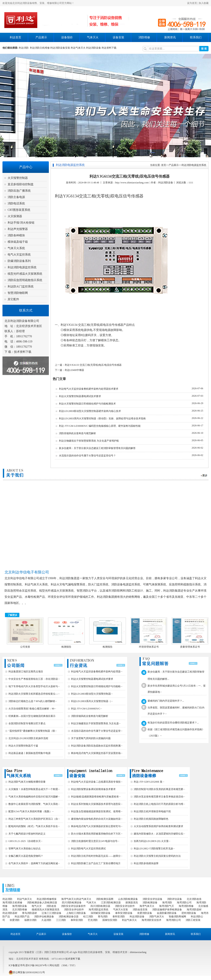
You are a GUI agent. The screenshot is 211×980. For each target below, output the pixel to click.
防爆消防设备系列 (19, 261)
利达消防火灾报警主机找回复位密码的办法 (157, 856)
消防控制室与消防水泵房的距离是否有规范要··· (159, 789)
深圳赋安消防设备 (101, 913)
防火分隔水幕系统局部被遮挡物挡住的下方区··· (97, 834)
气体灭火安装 (121, 910)
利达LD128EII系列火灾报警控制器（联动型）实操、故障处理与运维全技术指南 (102, 418)
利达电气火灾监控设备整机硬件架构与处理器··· (97, 672)
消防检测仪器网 (105, 899)
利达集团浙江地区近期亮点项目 (26, 672)
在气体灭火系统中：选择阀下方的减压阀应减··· (34, 863)
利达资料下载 (109, 48)
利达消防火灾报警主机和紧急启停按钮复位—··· (34, 694)
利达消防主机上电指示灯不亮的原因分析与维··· (159, 804)
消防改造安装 (140, 910)
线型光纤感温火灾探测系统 (25, 274)
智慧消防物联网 (18, 293)
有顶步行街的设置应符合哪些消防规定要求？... (173, 723)
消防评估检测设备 (44, 917)
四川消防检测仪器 (100, 906)
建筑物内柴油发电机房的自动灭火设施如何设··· (97, 819)
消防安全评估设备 (152, 899)
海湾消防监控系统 (98, 910)
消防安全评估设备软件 (73, 906)
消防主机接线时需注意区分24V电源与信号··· (95, 841)
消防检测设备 (150, 903)
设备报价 (67, 37)
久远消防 (46, 920)
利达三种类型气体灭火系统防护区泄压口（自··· (34, 819)
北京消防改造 (194, 899)
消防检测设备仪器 (69, 917)
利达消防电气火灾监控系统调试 (88, 849)
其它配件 (13, 299)
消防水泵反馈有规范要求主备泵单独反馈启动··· (159, 797)
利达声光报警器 (18, 229)
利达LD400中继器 (74, 370)
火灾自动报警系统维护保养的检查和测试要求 (158, 826)
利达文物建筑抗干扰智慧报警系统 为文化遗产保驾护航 (89, 441)
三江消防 (61, 920)
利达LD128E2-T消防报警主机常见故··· (154, 849)
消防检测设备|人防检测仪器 (42, 903)
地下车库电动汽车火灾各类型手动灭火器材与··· (34, 686)
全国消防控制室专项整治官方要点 (27, 723)
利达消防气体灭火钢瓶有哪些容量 (27, 782)
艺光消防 (93, 920)
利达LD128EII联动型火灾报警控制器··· (92, 694)
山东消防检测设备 (128, 899)
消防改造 (51, 906)
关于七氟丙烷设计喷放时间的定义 (27, 834)
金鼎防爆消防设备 (167, 913)
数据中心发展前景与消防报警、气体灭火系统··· (34, 804)
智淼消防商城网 (177, 917)
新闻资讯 (170, 37)
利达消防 (24, 48)
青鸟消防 (103, 917)
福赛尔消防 (30, 920)
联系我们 (196, 37)
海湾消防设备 (20, 906)
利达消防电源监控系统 (22, 267)
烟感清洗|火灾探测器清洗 (46, 910)
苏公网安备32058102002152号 (27, 972)
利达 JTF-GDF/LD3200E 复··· (149, 782)
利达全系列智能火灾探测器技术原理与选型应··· (97, 804)
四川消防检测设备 (72, 903)
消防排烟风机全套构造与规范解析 (77, 433)
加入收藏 (204, 3)
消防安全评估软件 (125, 906)
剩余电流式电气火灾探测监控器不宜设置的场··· (97, 753)
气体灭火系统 (16, 248)
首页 (164, 165)
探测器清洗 (132, 903)
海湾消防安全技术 (151, 920)
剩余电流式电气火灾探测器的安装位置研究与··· (97, 826)
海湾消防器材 (194, 910)
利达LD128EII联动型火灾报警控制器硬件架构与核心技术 (90, 411)
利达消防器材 (10, 913)
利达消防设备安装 (60, 48)
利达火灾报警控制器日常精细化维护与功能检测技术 (87, 404)
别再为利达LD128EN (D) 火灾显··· (152, 841)
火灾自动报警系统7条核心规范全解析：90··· (32, 709)
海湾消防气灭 (166, 906)
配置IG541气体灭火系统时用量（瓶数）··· (31, 811)
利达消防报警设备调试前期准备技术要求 (93, 789)
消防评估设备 (175, 899)
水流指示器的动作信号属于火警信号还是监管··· (97, 731)
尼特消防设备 (189, 913)
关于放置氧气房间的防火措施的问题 (91, 738)
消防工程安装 (193, 920)
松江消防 (88, 917)
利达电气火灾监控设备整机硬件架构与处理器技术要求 (89, 389)
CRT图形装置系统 (19, 210)
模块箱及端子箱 (18, 242)
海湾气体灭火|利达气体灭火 (76, 899)
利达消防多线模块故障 (146, 863)
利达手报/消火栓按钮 (21, 223)
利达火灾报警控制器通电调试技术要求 (80, 396)
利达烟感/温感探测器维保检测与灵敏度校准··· (96, 797)
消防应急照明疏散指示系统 (25, 280)
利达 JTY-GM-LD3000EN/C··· (87, 709)
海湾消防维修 (186, 906)
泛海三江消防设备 (52, 913)
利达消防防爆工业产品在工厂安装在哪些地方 (96, 863)
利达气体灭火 (78, 48)
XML (65, 965)
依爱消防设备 (145, 913)
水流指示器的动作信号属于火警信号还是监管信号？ (87, 456)
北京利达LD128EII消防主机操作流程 (28, 738)
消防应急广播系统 (19, 191)
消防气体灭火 (157, 917)
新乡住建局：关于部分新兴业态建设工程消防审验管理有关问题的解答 (97, 448)
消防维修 (144, 37)
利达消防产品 (22, 917)
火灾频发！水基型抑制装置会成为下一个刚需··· (34, 789)
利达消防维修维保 (47, 899)
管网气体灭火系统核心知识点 (25, 849)
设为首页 (192, 3)
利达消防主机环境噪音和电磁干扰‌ (152, 811)
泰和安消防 (119, 917)
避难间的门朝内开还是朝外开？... (166, 701)
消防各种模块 (16, 235)
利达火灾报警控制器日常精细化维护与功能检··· (97, 686)
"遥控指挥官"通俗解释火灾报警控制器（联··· (33, 731)
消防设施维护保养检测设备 (167, 910)
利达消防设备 (94, 48)
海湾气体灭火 (147, 906)
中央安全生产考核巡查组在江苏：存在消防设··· (34, 679)
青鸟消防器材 (29, 913)
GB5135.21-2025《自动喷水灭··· (25, 841)
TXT (72, 965)
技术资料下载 (23, 352)
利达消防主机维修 (40, 48)
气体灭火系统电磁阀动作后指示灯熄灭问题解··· (34, 797)
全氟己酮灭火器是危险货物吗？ (26, 856)
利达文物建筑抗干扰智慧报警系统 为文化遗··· (96, 723)
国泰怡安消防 (110, 920)
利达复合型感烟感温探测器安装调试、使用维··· (97, 811)
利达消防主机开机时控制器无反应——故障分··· (97, 856)
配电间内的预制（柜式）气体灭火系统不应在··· (34, 826)
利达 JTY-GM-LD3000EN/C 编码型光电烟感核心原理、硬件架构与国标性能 (100, 426)
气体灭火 (93, 37)
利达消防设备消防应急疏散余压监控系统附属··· (97, 746)
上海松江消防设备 (76, 913)
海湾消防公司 (184, 903)
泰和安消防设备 (124, 913)
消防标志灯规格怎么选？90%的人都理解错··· (33, 701)
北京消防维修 (20, 910)
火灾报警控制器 (18, 178)
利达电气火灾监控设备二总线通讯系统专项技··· (97, 782)
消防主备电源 (16, 197)
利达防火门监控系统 (21, 287)
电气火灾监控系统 (19, 255)
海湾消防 (167, 903)
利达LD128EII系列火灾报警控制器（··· (92, 701)
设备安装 (118, 37)
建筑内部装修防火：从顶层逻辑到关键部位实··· (159, 834)
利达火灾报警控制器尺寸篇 (23, 746)
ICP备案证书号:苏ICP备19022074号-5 (29, 965)
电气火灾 (37, 906)
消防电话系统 (16, 203)
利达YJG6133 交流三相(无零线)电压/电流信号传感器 (93, 365)
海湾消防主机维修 (12, 903)
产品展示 (41, 37)
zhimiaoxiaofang (138, 952)
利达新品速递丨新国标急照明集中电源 (29, 753)
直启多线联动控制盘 (21, 184)
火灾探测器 (15, 216)
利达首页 (15, 37)
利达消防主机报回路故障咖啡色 (151, 819)
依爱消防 (15, 920)
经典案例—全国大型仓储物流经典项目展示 (32, 716)
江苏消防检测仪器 (111, 903)
